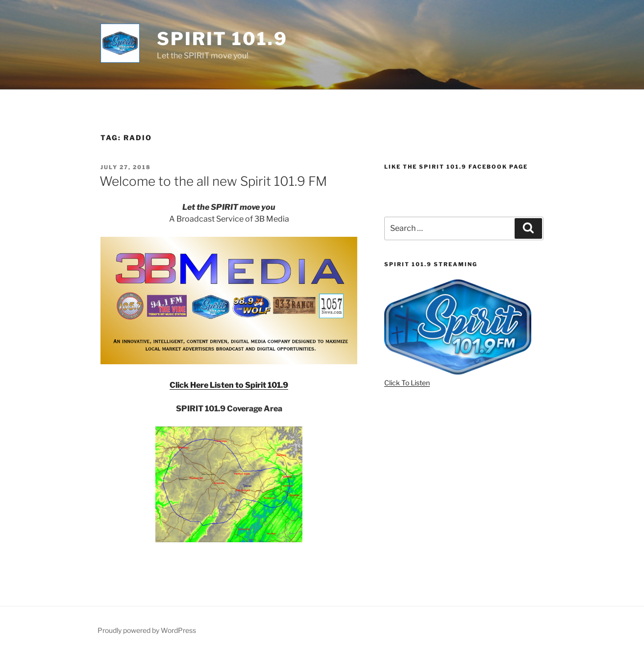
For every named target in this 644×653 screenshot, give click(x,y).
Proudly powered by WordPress (147, 630)
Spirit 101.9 (222, 39)
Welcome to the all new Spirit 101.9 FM (213, 181)
